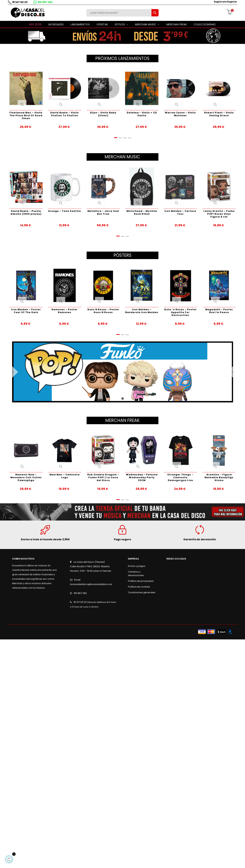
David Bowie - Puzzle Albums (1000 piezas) (26, 212)
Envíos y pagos (137, 566)
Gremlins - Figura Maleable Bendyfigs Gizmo (219, 477)
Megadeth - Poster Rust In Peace (219, 311)
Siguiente (227, 372)
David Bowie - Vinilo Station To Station (65, 114)
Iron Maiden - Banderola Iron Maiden (142, 311)
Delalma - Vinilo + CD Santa (142, 114)
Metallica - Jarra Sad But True (103, 212)
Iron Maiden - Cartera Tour (180, 212)
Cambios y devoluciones (136, 574)
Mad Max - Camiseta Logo (65, 476)
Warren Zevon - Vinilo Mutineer (180, 114)
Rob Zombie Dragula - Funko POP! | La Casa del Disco (103, 477)
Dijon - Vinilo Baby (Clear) (103, 114)
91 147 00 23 (19, 2)
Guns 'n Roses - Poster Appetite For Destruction (180, 312)
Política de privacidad (141, 581)
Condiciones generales (142, 592)
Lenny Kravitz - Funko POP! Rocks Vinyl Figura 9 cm (219, 214)
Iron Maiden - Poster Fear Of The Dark (26, 311)
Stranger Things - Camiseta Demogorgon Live (180, 477)
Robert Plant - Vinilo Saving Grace (219, 114)
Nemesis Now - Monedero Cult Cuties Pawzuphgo (26, 477)
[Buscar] (119, 13)
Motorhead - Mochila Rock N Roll (142, 212)
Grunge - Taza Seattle (65, 211)
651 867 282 (44, 2)
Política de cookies (139, 587)
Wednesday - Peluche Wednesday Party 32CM (142, 477)
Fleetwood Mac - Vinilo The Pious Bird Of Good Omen (26, 115)
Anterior (18, 372)
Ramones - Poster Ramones (65, 311)
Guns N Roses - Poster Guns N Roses (103, 311)
